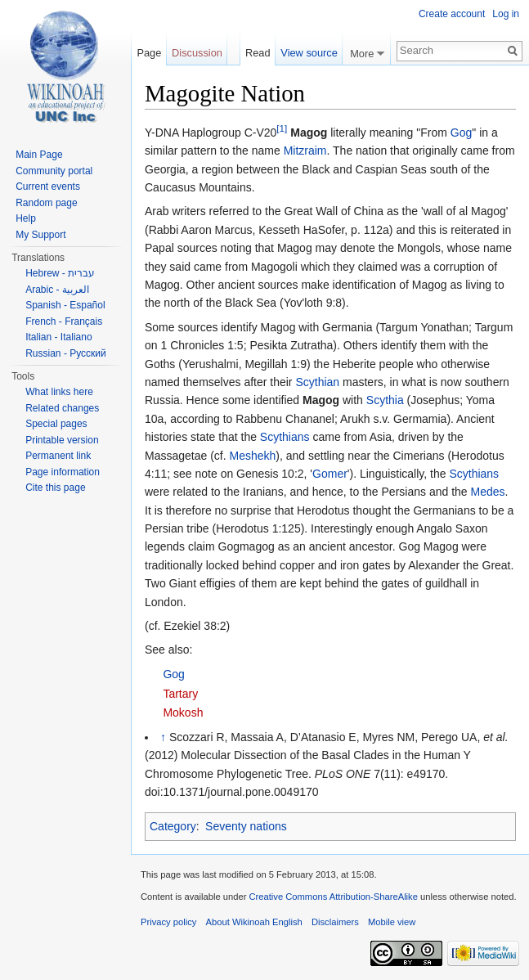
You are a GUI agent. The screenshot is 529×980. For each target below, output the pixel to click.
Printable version (62, 440)
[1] (282, 128)
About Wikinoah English (254, 922)
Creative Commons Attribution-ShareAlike (333, 897)
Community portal (54, 171)
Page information (63, 472)
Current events (48, 187)
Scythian (317, 382)
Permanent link (58, 456)
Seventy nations (246, 826)
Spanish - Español (65, 305)
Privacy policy (168, 922)
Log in (506, 14)
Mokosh (183, 713)
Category (173, 826)
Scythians (285, 437)
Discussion (197, 53)
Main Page (39, 155)
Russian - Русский (66, 353)
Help (26, 218)
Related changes (62, 408)
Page (149, 53)
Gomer (330, 474)
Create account (452, 14)
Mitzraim (305, 151)
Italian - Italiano (58, 337)
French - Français (64, 321)
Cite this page (55, 488)
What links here (59, 392)
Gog (461, 133)
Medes (487, 492)
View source (309, 53)
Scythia (385, 400)
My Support (40, 235)
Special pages (56, 424)
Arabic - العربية (57, 290)
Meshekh (253, 456)
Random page (46, 203)
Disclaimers (335, 922)
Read (258, 53)
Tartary (180, 694)
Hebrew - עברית (60, 273)
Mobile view (392, 922)
